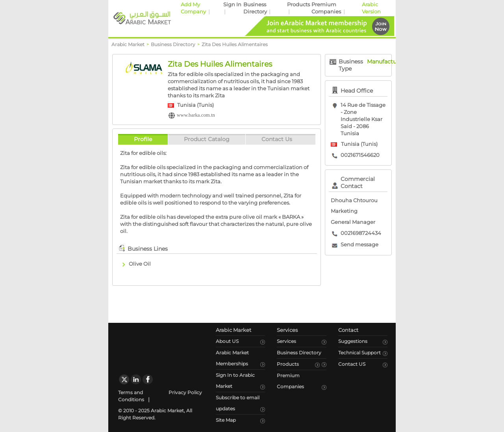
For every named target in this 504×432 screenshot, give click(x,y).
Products (298, 5)
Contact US (352, 364)
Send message (359, 245)
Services (286, 341)
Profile (143, 139)
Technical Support (359, 353)
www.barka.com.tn (196, 115)
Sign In (232, 5)
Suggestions (353, 341)
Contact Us (277, 139)
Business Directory (299, 353)
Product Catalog (207, 139)
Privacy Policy (185, 392)
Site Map (226, 420)
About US (227, 341)
